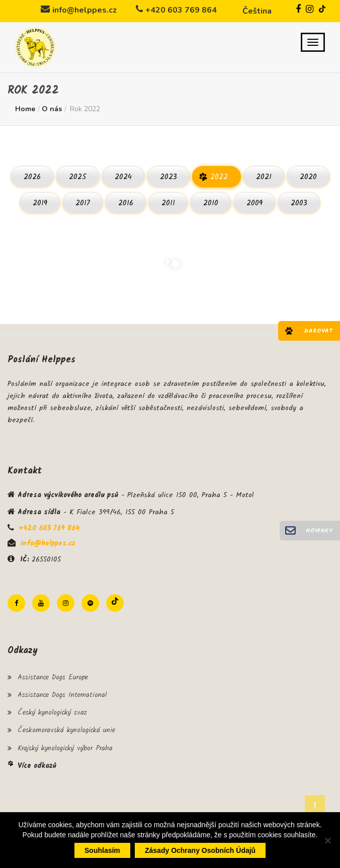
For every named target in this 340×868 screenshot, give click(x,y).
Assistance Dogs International (62, 695)
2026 (32, 177)
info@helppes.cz (84, 10)
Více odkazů (37, 766)
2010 (211, 203)
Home (25, 109)
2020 (308, 177)
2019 (40, 203)
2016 (126, 203)
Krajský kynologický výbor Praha (65, 748)
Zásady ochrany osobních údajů (200, 850)
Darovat (318, 331)
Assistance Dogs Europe (53, 677)
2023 (168, 177)
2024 (123, 177)
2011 (168, 203)
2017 (83, 203)
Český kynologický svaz (52, 713)
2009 (254, 203)
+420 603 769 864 (181, 10)
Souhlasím (102, 850)
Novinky (319, 531)
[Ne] (327, 840)
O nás (52, 109)
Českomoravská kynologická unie (66, 730)
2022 (219, 177)
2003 (299, 203)
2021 (264, 177)
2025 (78, 177)
